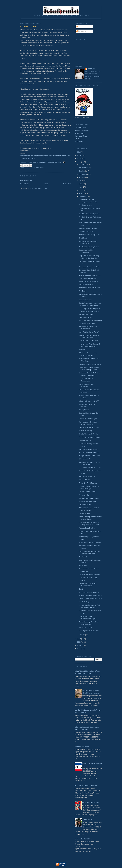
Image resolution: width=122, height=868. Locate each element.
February (83, 197)
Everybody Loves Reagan (88, 419)
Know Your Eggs (84, 514)
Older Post (67, 184)
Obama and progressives (90, 802)
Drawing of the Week (86, 232)
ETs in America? (84, 459)
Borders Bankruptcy (86, 285)
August (82, 177)
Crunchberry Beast (85, 318)
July (81, 181)
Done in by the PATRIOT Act (83, 839)
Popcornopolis (84, 495)
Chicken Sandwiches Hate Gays (90, 599)
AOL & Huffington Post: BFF (89, 401)
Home (46, 184)
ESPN (29, 168)
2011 (79, 162)
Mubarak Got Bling (85, 431)
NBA (44, 168)
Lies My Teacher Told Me (87, 492)
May (81, 187)
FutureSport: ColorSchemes (89, 631)
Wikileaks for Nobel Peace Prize (90, 595)
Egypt (81, 589)
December (83, 165)
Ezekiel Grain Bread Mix (87, 501)
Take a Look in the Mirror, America (85, 785)
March (82, 193)
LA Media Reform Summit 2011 (90, 364)
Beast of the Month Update (88, 434)
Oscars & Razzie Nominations (89, 575)
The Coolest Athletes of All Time (90, 468)
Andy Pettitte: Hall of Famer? (89, 332)
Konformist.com (80, 128)
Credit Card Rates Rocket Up (89, 428)
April (81, 190)
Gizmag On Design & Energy (89, 452)
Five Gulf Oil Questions (87, 602)
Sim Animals (83, 557)
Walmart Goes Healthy (87, 528)
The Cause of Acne (85, 205)
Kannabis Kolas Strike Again (89, 498)
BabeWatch (83, 566)
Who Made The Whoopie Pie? (89, 235)
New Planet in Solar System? (89, 214)
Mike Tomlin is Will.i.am (87, 477)
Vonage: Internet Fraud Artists (89, 456)
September (83, 174)
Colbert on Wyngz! (85, 505)
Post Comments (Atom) (38, 188)
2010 (79, 639)
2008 (79, 645)
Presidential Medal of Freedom (90, 288)
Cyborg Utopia (84, 410)
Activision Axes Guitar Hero (88, 341)
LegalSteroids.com (85, 440)
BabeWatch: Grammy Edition (89, 247)
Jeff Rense (78, 139)
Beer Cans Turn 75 (85, 628)
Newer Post (24, 184)
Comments (81, 31)
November (83, 168)
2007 (79, 648)
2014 (79, 152)
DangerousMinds (81, 136)
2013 (79, 155)
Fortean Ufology (87, 819)
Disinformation (80, 133)
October (82, 171)
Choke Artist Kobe (85, 480)
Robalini (91, 69)
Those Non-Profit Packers (88, 483)
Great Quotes (83, 238)
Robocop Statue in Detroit (88, 228)
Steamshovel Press (82, 130)
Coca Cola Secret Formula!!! (89, 267)
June (81, 184)
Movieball (82, 350)
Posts (79, 27)
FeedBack (82, 291)
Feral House (79, 142)
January (82, 635)
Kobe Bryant (36, 168)
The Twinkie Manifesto (81, 746)
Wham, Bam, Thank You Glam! (90, 542)
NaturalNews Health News (88, 449)
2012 (79, 158)
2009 (79, 642)
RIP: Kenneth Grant (86, 314)
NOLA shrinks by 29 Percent (89, 592)
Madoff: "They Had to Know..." (89, 281)
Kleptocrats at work (85, 300)
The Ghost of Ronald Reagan (89, 437)
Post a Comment (26, 180)
